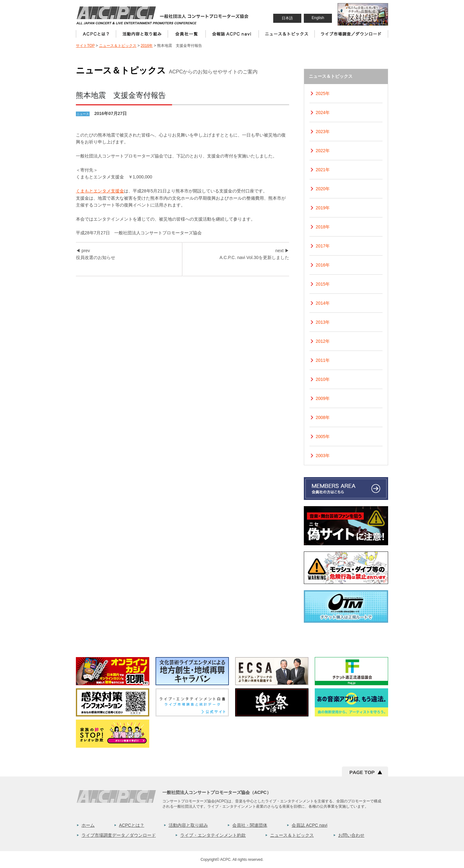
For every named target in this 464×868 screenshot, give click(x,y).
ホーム (88, 825)
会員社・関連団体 (250, 825)
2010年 (323, 379)
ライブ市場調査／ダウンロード (351, 34)
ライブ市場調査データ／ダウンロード (119, 835)
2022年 (323, 151)
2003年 (323, 456)
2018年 (323, 227)
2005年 (323, 436)
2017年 (323, 246)
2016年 (147, 46)
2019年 (323, 208)
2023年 (323, 132)
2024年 (323, 112)
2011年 (323, 360)
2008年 (323, 417)
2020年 (323, 189)
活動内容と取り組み (142, 34)
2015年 (323, 284)
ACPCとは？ (96, 34)
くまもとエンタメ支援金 (100, 191)
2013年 (323, 322)
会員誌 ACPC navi (309, 825)
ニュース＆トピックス (286, 34)
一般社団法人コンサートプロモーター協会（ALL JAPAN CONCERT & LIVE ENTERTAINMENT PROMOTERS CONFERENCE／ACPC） (163, 15)
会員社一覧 (187, 34)
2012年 (323, 341)
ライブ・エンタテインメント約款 (213, 835)
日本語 (287, 18)
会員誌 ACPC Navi (232, 34)
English (318, 18)
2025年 (323, 93)
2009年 (323, 398)
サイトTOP (85, 46)
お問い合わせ (351, 835)
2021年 (323, 170)
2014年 (323, 303)
